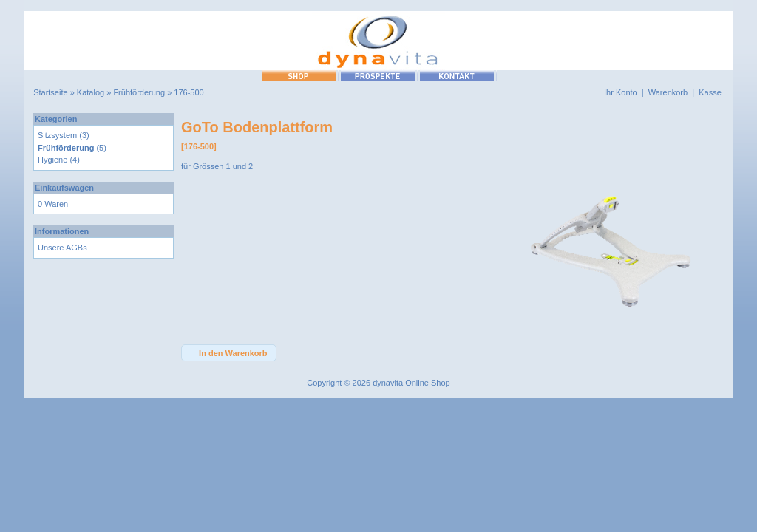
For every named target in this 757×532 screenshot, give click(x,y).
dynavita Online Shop (411, 383)
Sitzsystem (57, 135)
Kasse (710, 92)
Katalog (91, 92)
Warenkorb (668, 92)
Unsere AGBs (62, 248)
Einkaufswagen (64, 188)
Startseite (50, 92)
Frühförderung (139, 92)
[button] (229, 353)
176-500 (189, 92)
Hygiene (52, 160)
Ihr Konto (621, 92)
